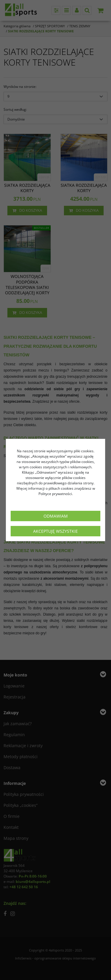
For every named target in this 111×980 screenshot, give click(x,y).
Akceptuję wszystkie (55, 531)
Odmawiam (56, 516)
